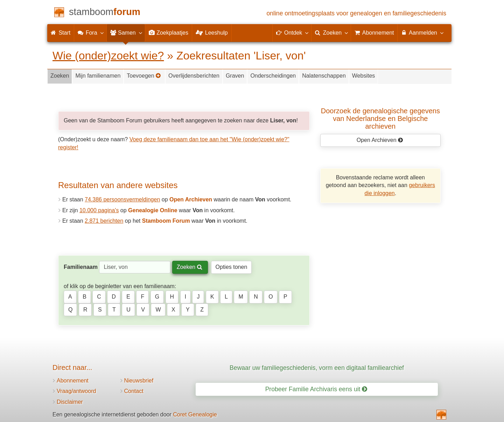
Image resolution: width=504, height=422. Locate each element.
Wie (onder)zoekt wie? (108, 56)
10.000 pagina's (99, 210)
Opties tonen (232, 267)
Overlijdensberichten (194, 76)
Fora (90, 33)
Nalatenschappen (324, 76)
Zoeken (60, 76)
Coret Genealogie (195, 414)
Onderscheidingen (273, 76)
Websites (364, 76)
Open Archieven (380, 140)
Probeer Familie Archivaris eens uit (316, 389)
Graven (235, 76)
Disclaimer (70, 402)
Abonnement (73, 381)
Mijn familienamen (98, 76)
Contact (134, 391)
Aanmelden (422, 33)
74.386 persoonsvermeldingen (122, 199)
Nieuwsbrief (139, 381)
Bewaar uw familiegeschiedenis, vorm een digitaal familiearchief (317, 368)
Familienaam (81, 267)
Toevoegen (144, 76)
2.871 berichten (104, 221)
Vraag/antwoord (76, 391)
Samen (126, 33)
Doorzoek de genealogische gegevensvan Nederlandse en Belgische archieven (380, 119)
